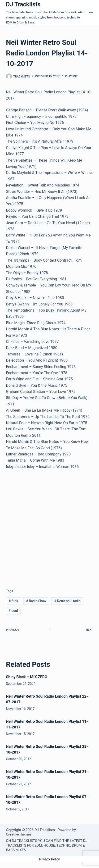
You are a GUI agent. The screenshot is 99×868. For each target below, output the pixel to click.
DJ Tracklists (23, 4)
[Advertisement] (49, 525)
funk (13, 601)
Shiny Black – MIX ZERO (27, 677)
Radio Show (36, 601)
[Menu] (91, 13)
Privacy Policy (49, 859)
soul (13, 611)
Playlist (71, 76)
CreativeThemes (19, 834)
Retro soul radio (67, 601)
